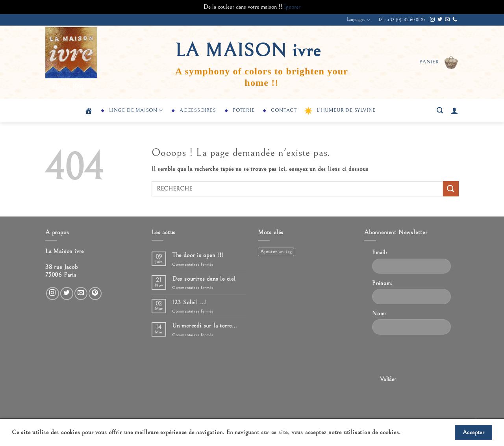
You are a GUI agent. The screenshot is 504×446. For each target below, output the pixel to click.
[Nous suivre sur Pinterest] (95, 293)
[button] (439, 62)
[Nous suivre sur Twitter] (440, 20)
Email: (380, 253)
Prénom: (383, 283)
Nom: (379, 314)
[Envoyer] (451, 189)
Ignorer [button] (292, 7)
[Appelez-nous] (455, 20)
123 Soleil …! (190, 302)
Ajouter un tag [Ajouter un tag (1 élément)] (276, 252)
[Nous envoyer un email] (447, 20)
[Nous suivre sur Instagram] (432, 20)
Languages (358, 20)
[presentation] (432, 356)
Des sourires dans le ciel (204, 279)
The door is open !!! (198, 255)
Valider (388, 379)
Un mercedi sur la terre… (205, 326)
